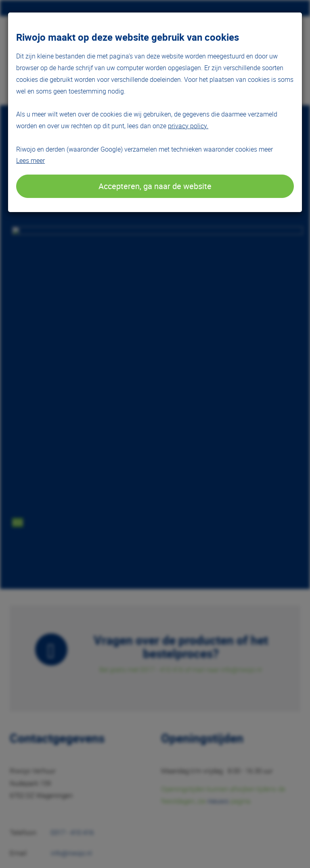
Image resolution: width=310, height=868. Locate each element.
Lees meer (30, 160)
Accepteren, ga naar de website (155, 186)
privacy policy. (188, 126)
